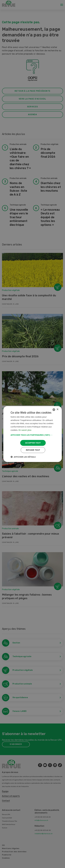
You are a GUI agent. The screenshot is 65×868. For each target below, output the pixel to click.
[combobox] (54, 410)
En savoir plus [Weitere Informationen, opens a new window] (25, 430)
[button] (32, 435)
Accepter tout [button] (33, 443)
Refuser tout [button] (33, 450)
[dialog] (32, 434)
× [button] (57, 409)
